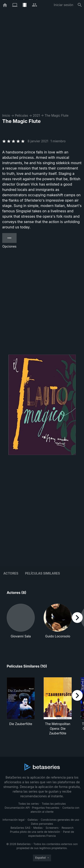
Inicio (6, 115)
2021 (36, 115)
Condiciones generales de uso (60, 820)
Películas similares (43, 573)
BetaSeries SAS (20, 828)
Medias (38, 828)
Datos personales (42, 824)
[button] (21, 623)
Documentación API (17, 808)
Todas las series (28, 804)
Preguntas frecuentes (46, 808)
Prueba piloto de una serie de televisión (35, 832)
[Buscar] (80, 5)
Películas (21, 115)
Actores (11, 573)
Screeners (52, 828)
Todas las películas (54, 804)
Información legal (13, 820)
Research (68, 828)
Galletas (33, 820)
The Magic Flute (56, 115)
